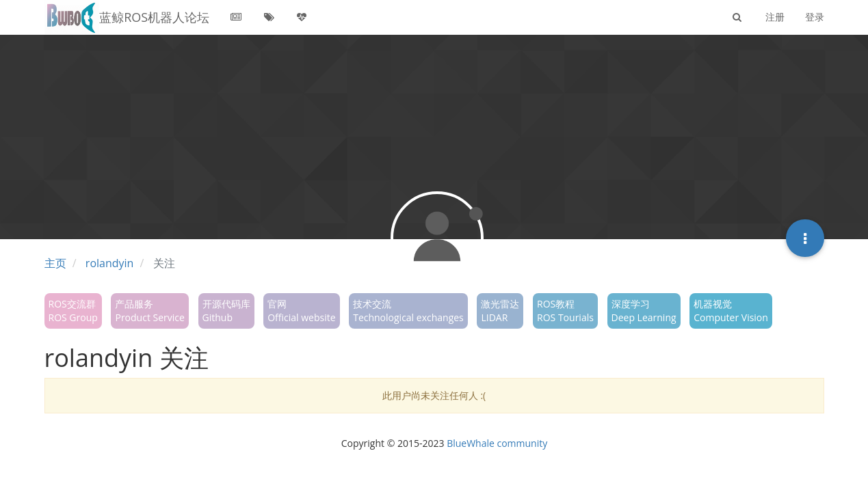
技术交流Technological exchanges (408, 311)
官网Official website (301, 311)
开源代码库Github (226, 311)
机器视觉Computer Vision (731, 311)
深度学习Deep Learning (644, 311)
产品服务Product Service (149, 311)
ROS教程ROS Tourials (565, 311)
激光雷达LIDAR (500, 311)
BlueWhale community (497, 443)
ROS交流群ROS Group (73, 311)
